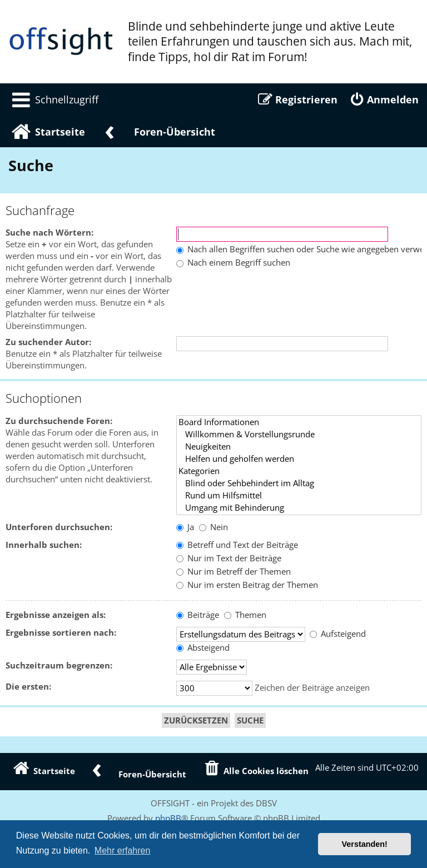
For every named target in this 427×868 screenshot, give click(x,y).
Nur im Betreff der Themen (234, 572)
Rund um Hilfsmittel (299, 496)
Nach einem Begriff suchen (233, 263)
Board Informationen (299, 422)
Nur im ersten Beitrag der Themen (247, 585)
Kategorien (299, 471)
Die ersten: (28, 687)
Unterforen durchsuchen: (59, 527)
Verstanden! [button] (365, 844)
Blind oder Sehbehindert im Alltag (299, 483)
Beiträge (198, 615)
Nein (213, 527)
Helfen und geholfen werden (299, 459)
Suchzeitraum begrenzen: (59, 665)
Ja (185, 527)
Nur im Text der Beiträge (229, 558)
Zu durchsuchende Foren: (59, 421)
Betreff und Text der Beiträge (237, 545)
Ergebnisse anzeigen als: (56, 615)
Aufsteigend (338, 634)
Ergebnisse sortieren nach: (61, 633)
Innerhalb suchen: (44, 545)
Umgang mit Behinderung (299, 508)
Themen (245, 615)
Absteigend (203, 648)
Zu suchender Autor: (48, 342)
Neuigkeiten (299, 447)
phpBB (168, 818)
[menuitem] (53, 99)
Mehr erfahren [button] (123, 850)
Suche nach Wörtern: (49, 233)
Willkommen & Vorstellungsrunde (299, 435)
